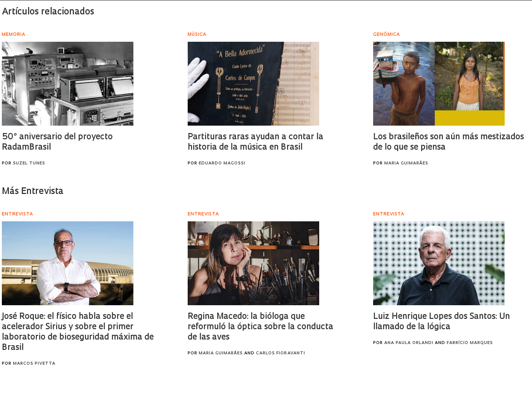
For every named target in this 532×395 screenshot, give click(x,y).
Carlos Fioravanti (281, 353)
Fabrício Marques (470, 343)
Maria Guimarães (406, 164)
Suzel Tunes (29, 164)
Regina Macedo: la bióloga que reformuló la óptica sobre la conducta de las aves (260, 327)
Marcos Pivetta (34, 364)
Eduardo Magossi (222, 164)
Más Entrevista (33, 192)
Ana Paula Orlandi (409, 343)
